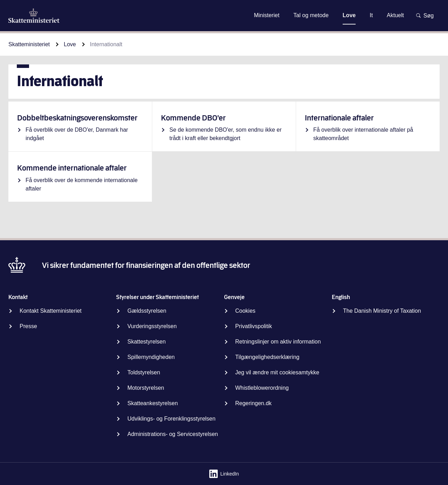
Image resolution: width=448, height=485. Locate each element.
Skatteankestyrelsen (153, 403)
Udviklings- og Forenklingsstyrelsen (171, 419)
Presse (28, 326)
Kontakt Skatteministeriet (51, 311)
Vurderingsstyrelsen (152, 326)
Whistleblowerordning (262, 388)
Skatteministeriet (29, 44)
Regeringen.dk (253, 403)
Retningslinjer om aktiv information (278, 342)
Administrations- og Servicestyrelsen (173, 434)
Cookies (245, 311)
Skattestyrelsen (146, 342)
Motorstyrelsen (146, 388)
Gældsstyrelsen (147, 311)
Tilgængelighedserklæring (267, 357)
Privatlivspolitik (254, 326)
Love (70, 44)
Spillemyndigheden (151, 357)
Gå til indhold (224, 15)
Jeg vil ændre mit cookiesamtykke (277, 372)
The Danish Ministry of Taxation (382, 311)
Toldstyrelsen (144, 372)
